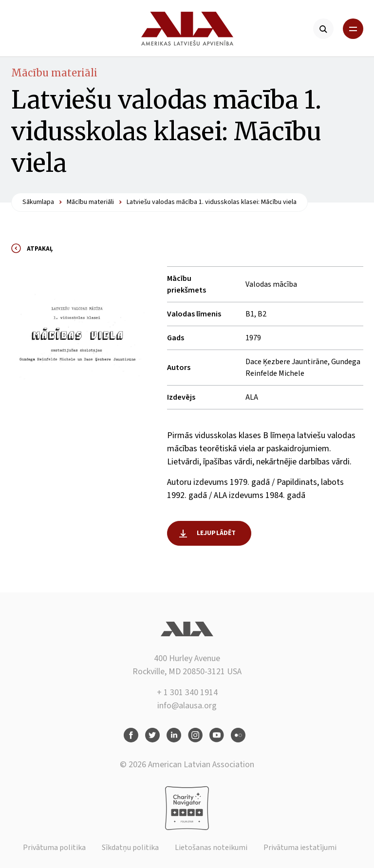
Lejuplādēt (216, 533)
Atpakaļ (40, 249)
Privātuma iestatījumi (300, 848)
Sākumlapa (38, 202)
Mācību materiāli (54, 73)
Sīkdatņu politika (130, 848)
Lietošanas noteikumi (211, 848)
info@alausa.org (187, 706)
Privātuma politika (54, 848)
